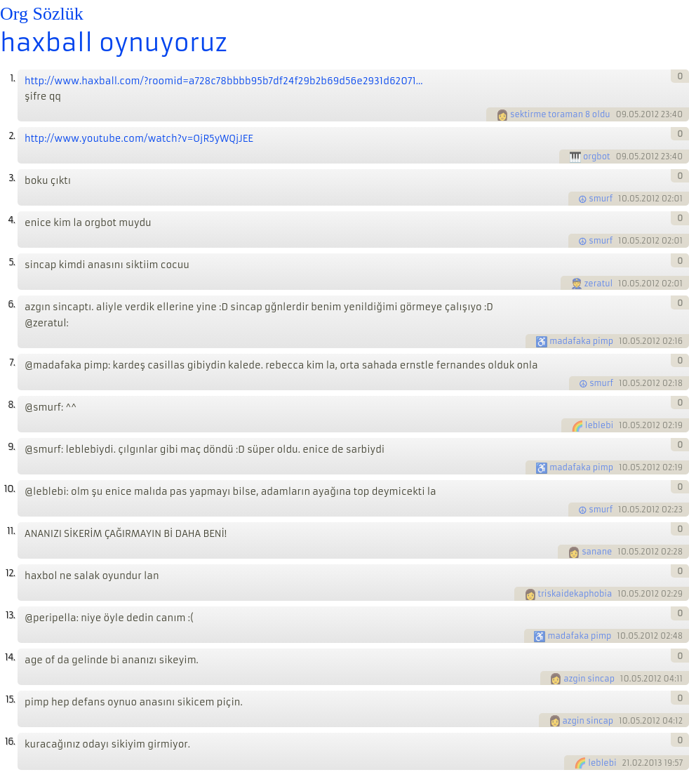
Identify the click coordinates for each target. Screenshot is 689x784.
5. (12, 262)
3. (12, 178)
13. (10, 615)
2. (12, 136)
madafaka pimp (581, 341)
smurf (601, 199)
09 (621, 114)
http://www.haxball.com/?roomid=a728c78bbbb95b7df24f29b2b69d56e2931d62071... (224, 81)
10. (9, 489)
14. (10, 657)
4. (11, 220)
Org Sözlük (42, 14)
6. (11, 304)
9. (11, 447)
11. (11, 531)
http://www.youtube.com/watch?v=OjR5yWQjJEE (139, 139)
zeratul (599, 284)
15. (10, 699)
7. (12, 363)
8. (11, 405)
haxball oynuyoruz (114, 43)
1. (12, 78)
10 (623, 199)
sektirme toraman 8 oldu (560, 114)
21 (626, 763)
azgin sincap (589, 679)
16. (10, 742)
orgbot (597, 157)
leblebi (599, 425)
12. (10, 573)
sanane (597, 552)
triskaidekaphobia (575, 594)
